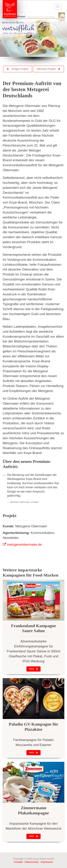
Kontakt (18, 862)
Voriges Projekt (18, 69)
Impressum (47, 862)
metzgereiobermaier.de (22, 544)
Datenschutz (32, 862)
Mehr (33, 669)
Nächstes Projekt (48, 69)
